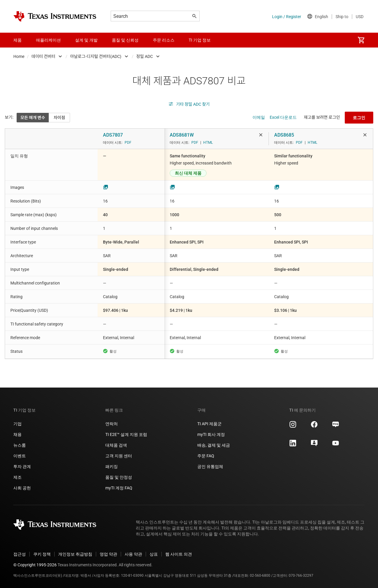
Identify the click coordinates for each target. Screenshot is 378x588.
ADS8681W (182, 135)
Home (19, 56)
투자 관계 (22, 467)
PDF (128, 143)
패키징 (112, 467)
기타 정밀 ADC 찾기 (189, 104)
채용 (18, 434)
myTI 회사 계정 (211, 434)
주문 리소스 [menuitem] (164, 40)
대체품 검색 (116, 445)
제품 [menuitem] (18, 40)
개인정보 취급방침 (75, 554)
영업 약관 (108, 554)
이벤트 (20, 456)
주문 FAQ (206, 456)
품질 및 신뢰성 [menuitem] (125, 40)
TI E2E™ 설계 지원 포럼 (126, 434)
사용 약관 (133, 554)
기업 (18, 424)
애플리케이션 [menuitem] (48, 40)
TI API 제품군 (209, 424)
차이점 (59, 118)
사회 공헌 (22, 488)
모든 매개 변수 (33, 118)
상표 (154, 554)
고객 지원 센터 (119, 456)
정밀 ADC (144, 56)
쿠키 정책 (42, 554)
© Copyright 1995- (35, 565)
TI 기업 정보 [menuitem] (200, 40)
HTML (208, 143)
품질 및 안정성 (119, 477)
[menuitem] (361, 40)
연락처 (112, 424)
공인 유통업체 (210, 467)
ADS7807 (113, 135)
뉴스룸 (20, 445)
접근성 (20, 554)
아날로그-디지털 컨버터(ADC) (96, 56)
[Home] (55, 16)
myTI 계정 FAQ (119, 488)
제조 (18, 477)
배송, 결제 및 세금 (214, 445)
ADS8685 (284, 135)
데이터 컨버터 (43, 56)
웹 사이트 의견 (179, 554)
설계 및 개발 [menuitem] (86, 40)
